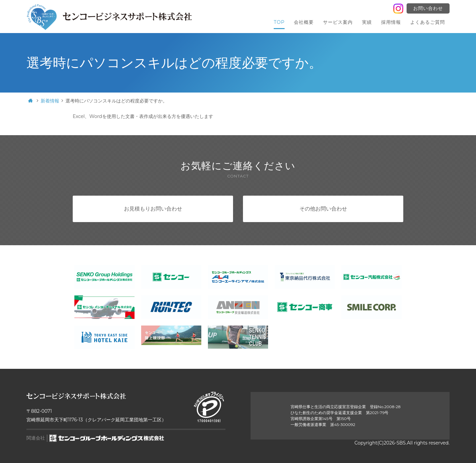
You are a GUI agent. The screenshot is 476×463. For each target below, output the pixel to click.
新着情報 (50, 101)
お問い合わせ (428, 8)
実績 (367, 22)
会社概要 (304, 22)
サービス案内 (338, 22)
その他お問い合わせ (323, 209)
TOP (279, 22)
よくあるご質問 (428, 22)
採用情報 (391, 22)
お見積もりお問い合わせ (153, 209)
